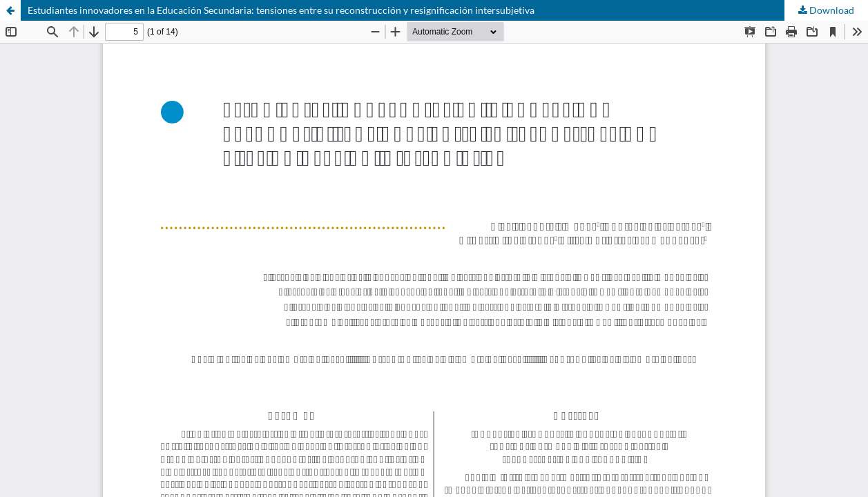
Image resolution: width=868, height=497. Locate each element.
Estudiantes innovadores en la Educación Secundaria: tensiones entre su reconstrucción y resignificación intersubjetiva (281, 10)
